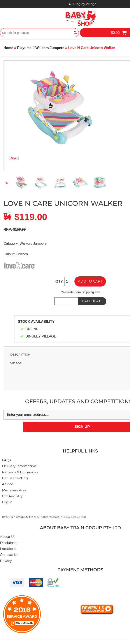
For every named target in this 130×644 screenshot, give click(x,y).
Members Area (14, 490)
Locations (8, 549)
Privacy (6, 561)
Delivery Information (19, 466)
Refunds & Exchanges (20, 472)
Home (8, 48)
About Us (8, 537)
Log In (7, 502)
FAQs (7, 460)
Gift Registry (12, 496)
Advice (8, 484)
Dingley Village (85, 4)
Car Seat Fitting (15, 478)
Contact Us (9, 555)
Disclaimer (9, 543)
